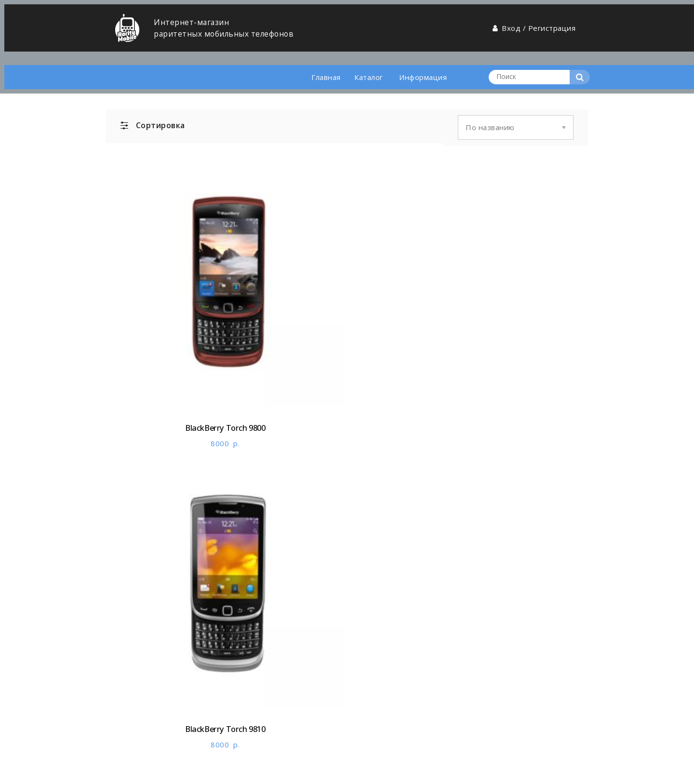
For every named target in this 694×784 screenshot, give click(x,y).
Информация (422, 59)
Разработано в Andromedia (156, 769)
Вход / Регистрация (532, 24)
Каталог (365, 59)
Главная (316, 59)
